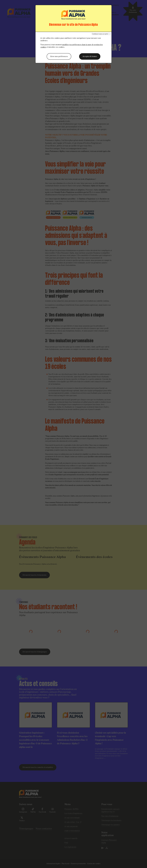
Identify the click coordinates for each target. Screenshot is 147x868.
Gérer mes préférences (59, 56)
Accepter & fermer (90, 56)
